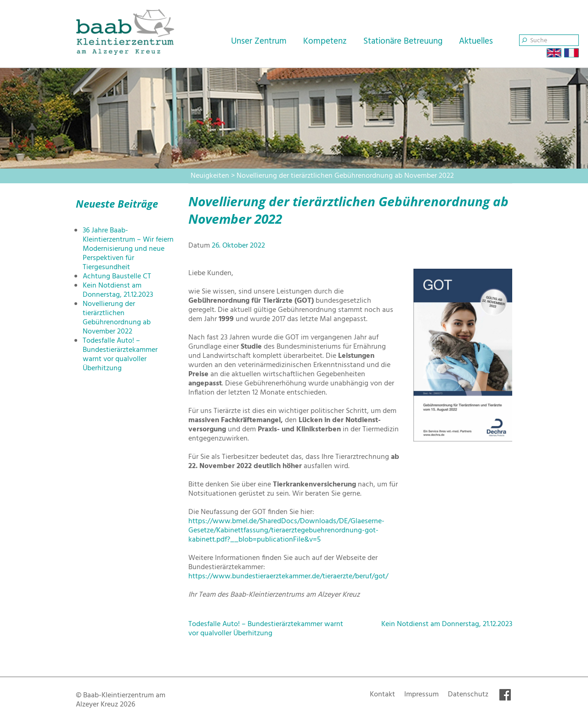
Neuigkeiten (210, 176)
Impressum (421, 695)
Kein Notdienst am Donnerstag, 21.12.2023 (118, 290)
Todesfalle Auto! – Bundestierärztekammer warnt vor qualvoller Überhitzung (120, 355)
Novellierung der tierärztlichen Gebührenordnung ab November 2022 (117, 318)
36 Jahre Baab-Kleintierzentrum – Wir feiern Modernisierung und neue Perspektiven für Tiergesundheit (128, 249)
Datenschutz (468, 695)
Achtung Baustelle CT (117, 277)
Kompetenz (325, 41)
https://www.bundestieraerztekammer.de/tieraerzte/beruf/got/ (288, 576)
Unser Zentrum (259, 41)
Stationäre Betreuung (403, 41)
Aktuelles (476, 41)
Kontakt (382, 695)
